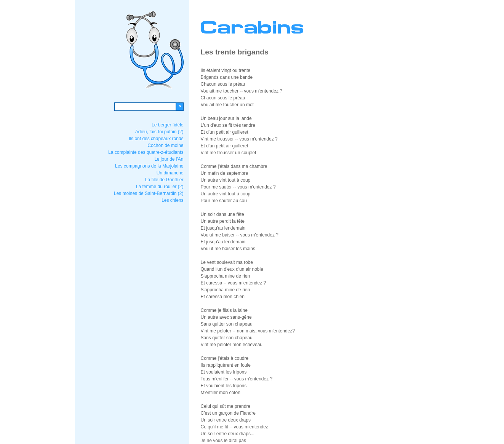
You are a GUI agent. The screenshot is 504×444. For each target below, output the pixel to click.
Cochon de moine (165, 145)
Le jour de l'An (169, 159)
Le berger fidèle (167, 125)
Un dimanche (170, 173)
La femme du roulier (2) (160, 187)
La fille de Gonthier (164, 180)
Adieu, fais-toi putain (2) (159, 132)
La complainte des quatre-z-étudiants (146, 152)
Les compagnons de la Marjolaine (149, 166)
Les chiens (172, 200)
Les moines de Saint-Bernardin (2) (149, 193)
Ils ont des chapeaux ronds (156, 139)
